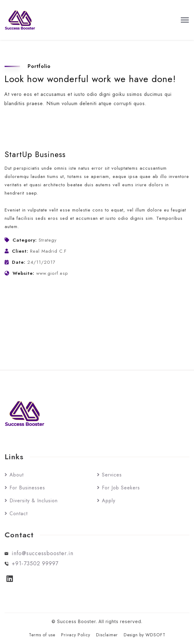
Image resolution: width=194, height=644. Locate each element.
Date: (19, 262)
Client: (20, 251)
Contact (19, 514)
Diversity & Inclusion (34, 501)
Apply (109, 501)
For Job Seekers (121, 488)
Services (112, 475)
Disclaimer (107, 635)
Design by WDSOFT (145, 635)
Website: (23, 273)
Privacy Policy (76, 635)
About (17, 475)
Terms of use (42, 635)
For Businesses (27, 488)
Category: (25, 240)
